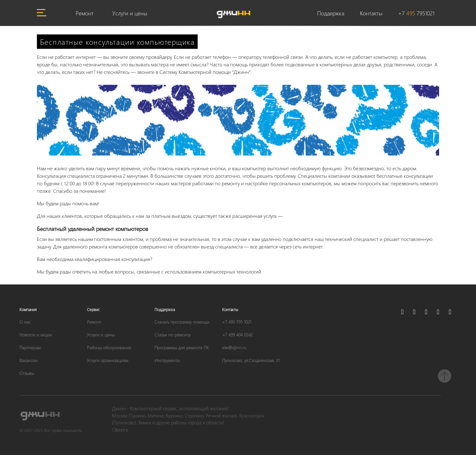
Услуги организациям (108, 360)
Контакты (371, 13)
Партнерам (30, 348)
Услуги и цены (130, 13)
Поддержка (331, 13)
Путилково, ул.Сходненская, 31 (251, 360)
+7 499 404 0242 (237, 335)
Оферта (120, 430)
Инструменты (167, 360)
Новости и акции (36, 335)
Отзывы (27, 373)
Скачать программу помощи (182, 322)
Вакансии (28, 360)
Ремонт (85, 13)
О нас (25, 322)
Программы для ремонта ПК (182, 348)
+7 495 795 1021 (237, 322)
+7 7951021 (416, 13)
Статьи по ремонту (172, 335)
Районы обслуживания (109, 348)
